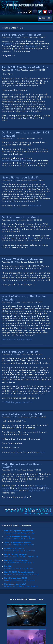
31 (50, 514)
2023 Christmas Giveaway (17, 537)
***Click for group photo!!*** (17, 402)
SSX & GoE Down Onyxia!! (20, 352)
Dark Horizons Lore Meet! (20, 218)
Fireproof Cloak (28, 488)
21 (38, 511)
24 (50, 511)
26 (29, 514)
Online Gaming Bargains (16, 554)
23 (46, 511)
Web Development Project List (19, 531)
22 (41, 511)
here (31, 238)
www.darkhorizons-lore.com (16, 161)
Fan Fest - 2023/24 (14, 548)
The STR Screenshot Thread (17, 543)
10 (43, 509)
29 (42, 514)
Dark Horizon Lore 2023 (16, 578)
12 (50, 509)
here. (43, 452)
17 (22, 511)
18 (26, 511)
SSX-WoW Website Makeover (23, 259)
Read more (35, 205)
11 (46, 509)
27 (34, 514)
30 (46, 514)
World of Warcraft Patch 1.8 (22, 414)
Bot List (8, 566)
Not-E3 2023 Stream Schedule (19, 572)
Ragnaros (7, 44)
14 (11, 511)
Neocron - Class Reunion (16, 560)
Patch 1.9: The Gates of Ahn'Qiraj (26, 67)
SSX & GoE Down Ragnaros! (21, 35)
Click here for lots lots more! (17, 340)
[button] (45, 18)
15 (14, 511)
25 (25, 514)
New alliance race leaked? (20, 178)
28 (38, 514)
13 (7, 511)
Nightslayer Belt (37, 490)
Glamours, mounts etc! (15, 584)
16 (18, 511)
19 (29, 511)
